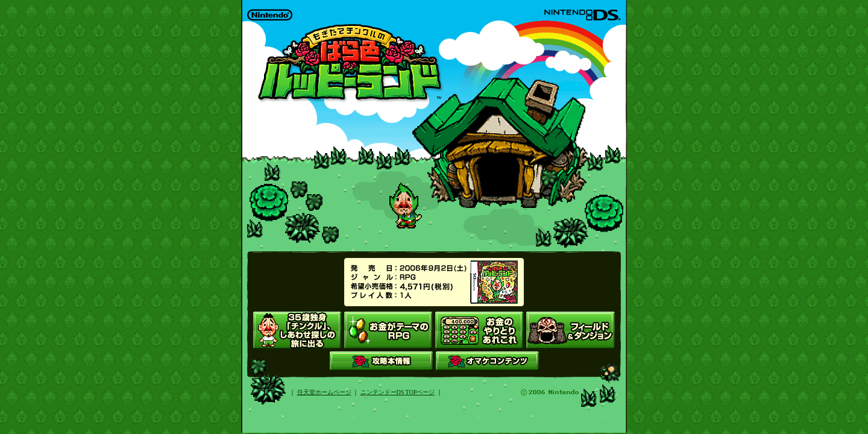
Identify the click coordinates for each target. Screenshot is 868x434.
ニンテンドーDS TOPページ (398, 392)
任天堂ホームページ (324, 392)
